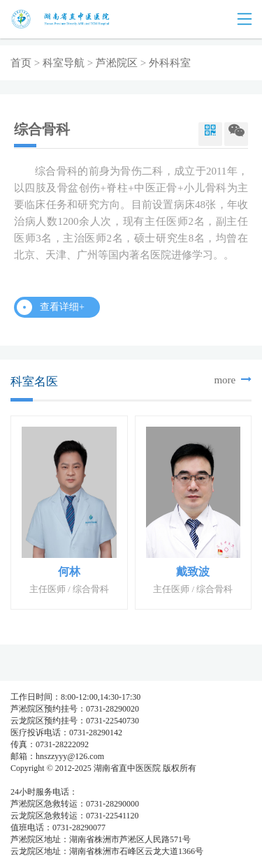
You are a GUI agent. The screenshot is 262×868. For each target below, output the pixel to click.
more (233, 380)
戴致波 (193, 572)
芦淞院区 (117, 63)
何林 (69, 572)
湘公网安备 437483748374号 (138, 780)
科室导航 (64, 63)
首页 (21, 63)
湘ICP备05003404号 (46, 780)
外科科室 (170, 63)
